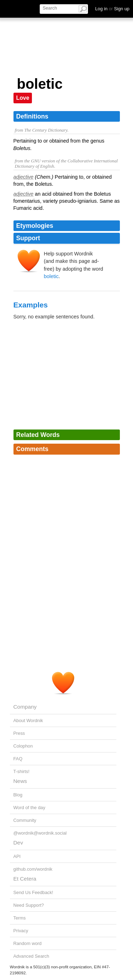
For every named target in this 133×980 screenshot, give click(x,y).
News (20, 781)
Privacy (21, 931)
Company (25, 707)
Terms (20, 918)
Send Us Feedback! (33, 892)
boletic (51, 276)
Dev (18, 843)
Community (25, 820)
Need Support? (29, 905)
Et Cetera (25, 879)
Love (23, 98)
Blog (18, 795)
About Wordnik (28, 720)
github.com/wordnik (33, 869)
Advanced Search (31, 956)
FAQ (18, 759)
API (17, 856)
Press (19, 733)
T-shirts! (22, 771)
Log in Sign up (112, 9)
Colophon (23, 746)
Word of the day (29, 808)
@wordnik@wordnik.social (40, 833)
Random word (28, 943)
